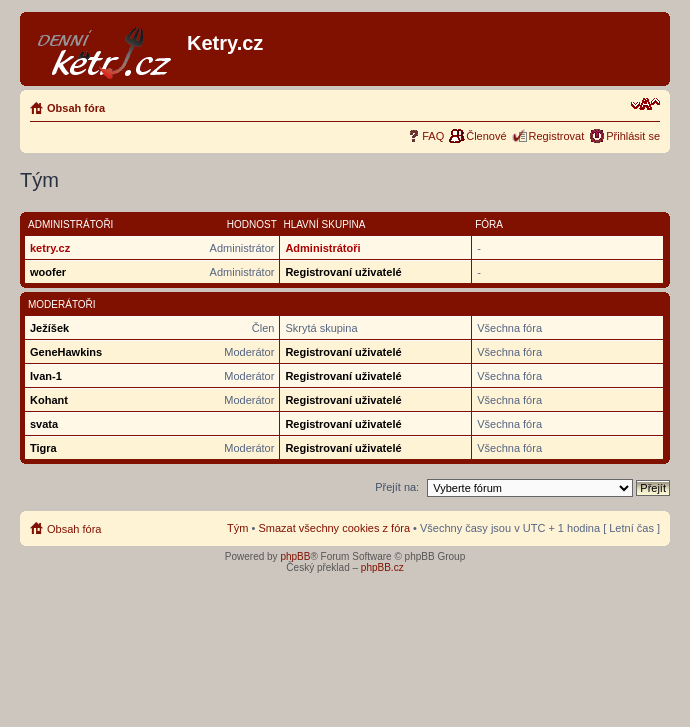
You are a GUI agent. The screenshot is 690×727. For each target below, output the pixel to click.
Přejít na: (397, 487)
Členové (486, 136)
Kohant (49, 400)
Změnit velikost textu (645, 104)
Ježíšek (49, 328)
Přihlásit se (633, 136)
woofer (48, 272)
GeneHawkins (66, 352)
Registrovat (557, 136)
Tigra (43, 448)
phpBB (295, 556)
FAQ (433, 136)
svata (44, 424)
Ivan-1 (46, 376)
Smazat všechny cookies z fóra (334, 528)
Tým (237, 528)
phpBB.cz (382, 567)
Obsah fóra (76, 108)
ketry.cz (50, 248)
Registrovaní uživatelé (343, 272)
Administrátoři (322, 248)
